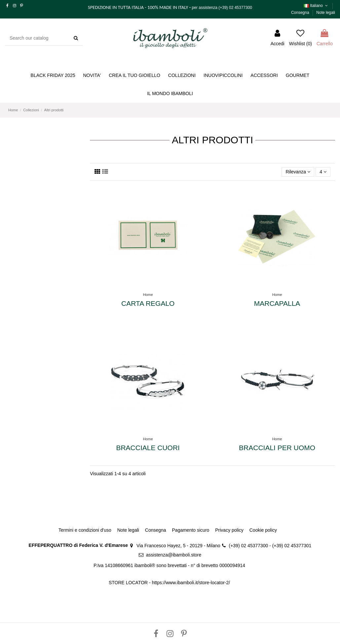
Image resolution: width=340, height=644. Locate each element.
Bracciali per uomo (277, 448)
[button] (134, 75)
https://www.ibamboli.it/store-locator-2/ (192, 583)
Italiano (316, 6)
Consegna (301, 13)
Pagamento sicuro (191, 530)
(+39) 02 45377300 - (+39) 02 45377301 (270, 546)
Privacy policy (229, 530)
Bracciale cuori (148, 448)
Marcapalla (277, 303)
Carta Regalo (148, 303)
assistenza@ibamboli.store (174, 555)
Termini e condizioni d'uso (85, 530)
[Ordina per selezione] (298, 172)
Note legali (326, 13)
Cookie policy (263, 530)
